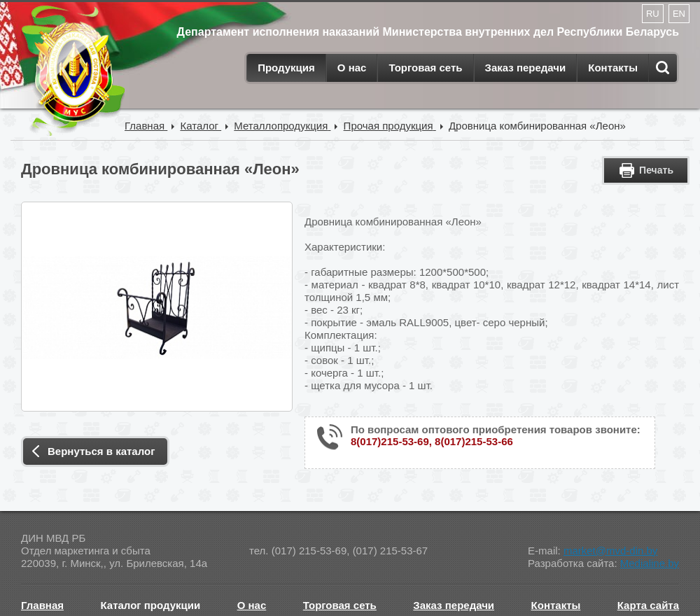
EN (679, 14)
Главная (42, 605)
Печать (656, 170)
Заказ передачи (526, 68)
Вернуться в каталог (101, 451)
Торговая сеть (425, 68)
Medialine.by (650, 563)
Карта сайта (648, 605)
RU (653, 14)
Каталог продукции (151, 605)
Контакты (613, 68)
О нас (352, 68)
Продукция (286, 68)
